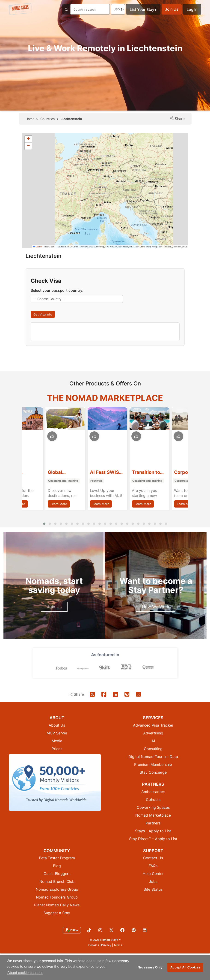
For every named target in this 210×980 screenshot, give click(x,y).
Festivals (115, 481)
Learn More (35, 504)
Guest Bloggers (57, 874)
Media (57, 741)
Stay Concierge (153, 772)
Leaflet (38, 247)
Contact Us (153, 858)
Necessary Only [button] (150, 967)
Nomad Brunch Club (57, 881)
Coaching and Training (82, 481)
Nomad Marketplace (153, 815)
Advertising (153, 733)
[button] (28, 139)
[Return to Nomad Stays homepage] (20, 9)
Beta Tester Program (57, 858)
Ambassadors (153, 792)
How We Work (156, 607)
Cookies (94, 945)
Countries (47, 119)
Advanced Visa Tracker (153, 725)
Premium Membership (153, 764)
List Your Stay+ (143, 9)
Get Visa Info (43, 314)
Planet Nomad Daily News (57, 905)
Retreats (31, 481)
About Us (57, 725)
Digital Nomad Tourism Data (153, 757)
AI (153, 741)
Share (177, 119)
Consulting (153, 749)
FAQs (153, 866)
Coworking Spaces (153, 807)
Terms (118, 945)
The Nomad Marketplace (105, 398)
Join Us (172, 9)
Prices (57, 749)
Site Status (153, 889)
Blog (57, 866)
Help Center (153, 874)
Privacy (107, 945)
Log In (192, 9)
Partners (153, 823)
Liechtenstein (71, 119)
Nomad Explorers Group (57, 889)
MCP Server (57, 733)
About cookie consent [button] (25, 973)
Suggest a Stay (57, 913)
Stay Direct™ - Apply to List (153, 839)
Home (30, 119)
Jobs (153, 881)
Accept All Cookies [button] (185, 967)
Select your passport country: (57, 290)
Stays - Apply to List (153, 831)
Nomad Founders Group (57, 897)
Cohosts (153, 800)
